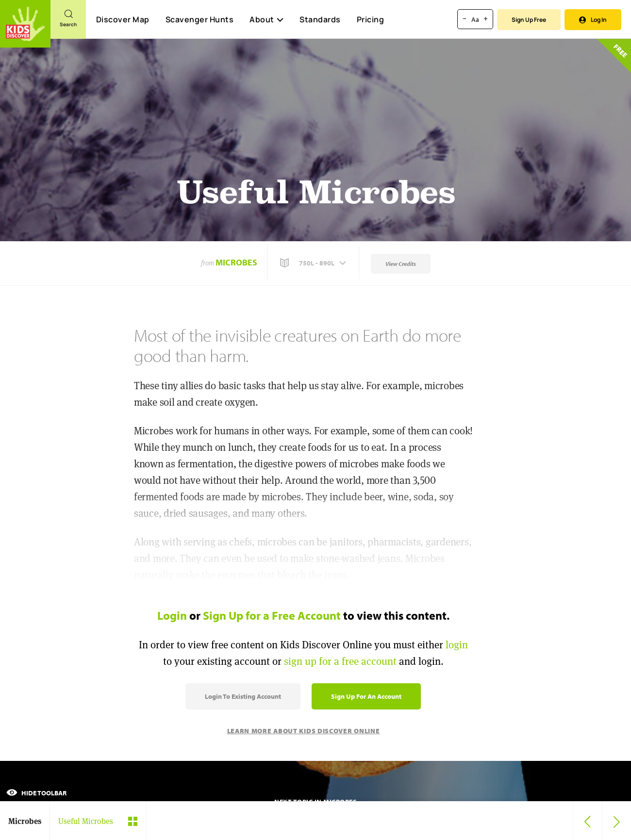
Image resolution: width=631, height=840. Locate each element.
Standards (320, 19)
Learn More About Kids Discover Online (304, 731)
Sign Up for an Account (366, 696)
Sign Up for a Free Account (272, 615)
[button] (314, 263)
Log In (593, 20)
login (457, 645)
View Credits (401, 264)
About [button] (266, 19)
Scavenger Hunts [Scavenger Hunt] (199, 20)
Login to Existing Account (243, 696)
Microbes (236, 262)
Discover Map (123, 19)
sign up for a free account (340, 661)
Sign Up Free (529, 20)
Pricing (371, 19)
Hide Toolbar (36, 793)
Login (172, 615)
